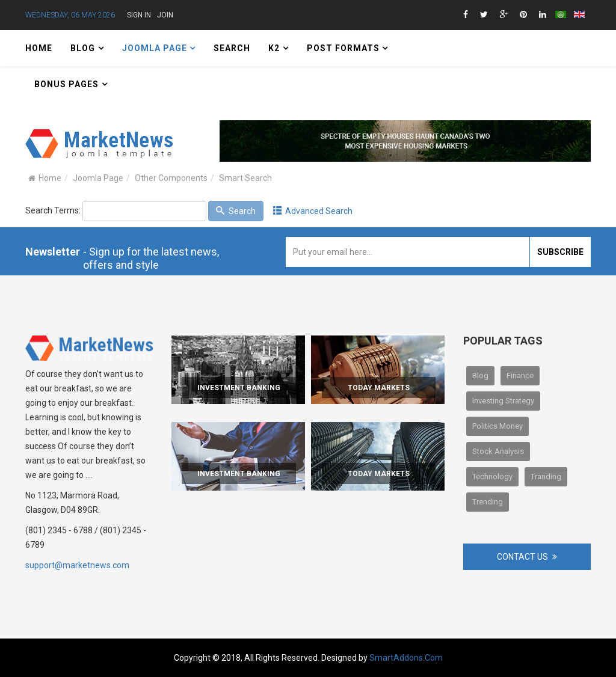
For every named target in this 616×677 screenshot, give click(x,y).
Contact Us (522, 557)
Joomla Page (156, 48)
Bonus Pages (66, 84)
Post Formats (344, 48)
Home (39, 48)
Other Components (171, 178)
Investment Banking (239, 388)
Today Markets (379, 388)
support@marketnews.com (77, 565)
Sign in (139, 15)
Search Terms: (53, 210)
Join (165, 15)
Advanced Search (313, 211)
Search (232, 48)
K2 (274, 48)
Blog (83, 48)
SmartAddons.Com (406, 658)
